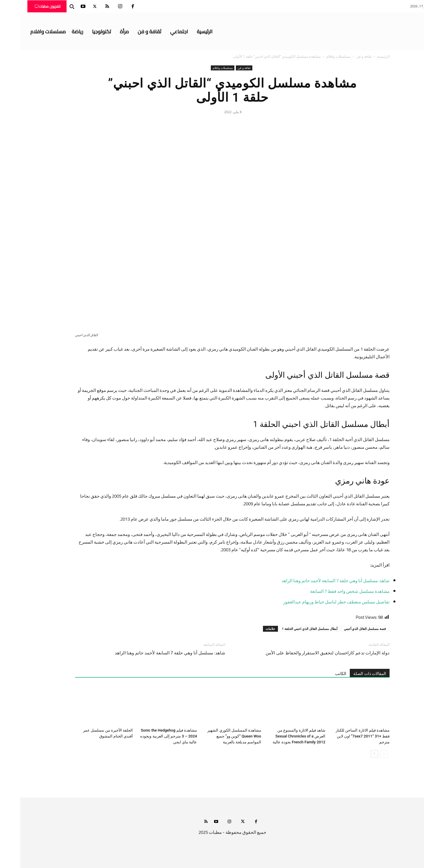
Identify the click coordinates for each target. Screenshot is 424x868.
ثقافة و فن (344, 56)
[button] (52, 6)
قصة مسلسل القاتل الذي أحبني (344, 629)
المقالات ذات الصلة (349, 674)
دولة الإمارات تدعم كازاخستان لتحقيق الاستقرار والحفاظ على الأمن (307, 653)
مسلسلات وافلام (318, 56)
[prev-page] (363, 754)
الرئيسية (363, 56)
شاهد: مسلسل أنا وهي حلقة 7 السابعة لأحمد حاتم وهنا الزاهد (315, 581)
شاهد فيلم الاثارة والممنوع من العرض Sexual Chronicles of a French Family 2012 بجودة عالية (279, 736)
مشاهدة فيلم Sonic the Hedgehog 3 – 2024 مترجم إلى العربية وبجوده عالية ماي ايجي (148, 736)
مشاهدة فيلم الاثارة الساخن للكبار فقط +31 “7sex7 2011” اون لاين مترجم (342, 736)
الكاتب (320, 674)
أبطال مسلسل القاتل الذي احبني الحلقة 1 (289, 629)
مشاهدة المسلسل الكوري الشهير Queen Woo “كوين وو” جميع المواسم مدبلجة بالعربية (214, 736)
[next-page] (354, 754)
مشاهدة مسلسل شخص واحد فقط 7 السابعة (329, 591)
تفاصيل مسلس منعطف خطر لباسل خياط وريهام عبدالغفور (316, 602)
